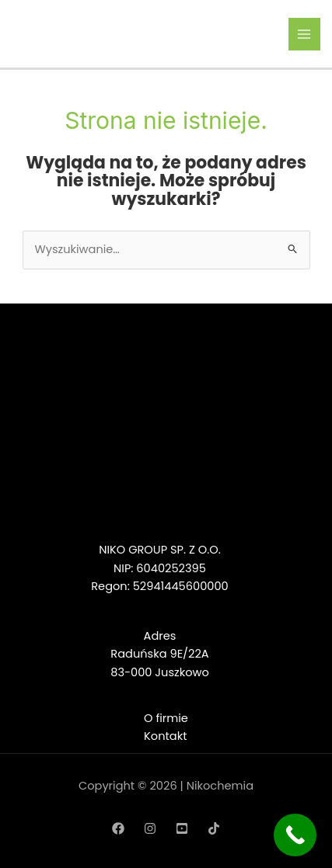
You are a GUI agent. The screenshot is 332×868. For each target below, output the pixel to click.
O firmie (166, 718)
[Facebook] (118, 828)
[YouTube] (182, 828)
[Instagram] (150, 828)
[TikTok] (214, 828)
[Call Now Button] (295, 835)
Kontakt (165, 736)
